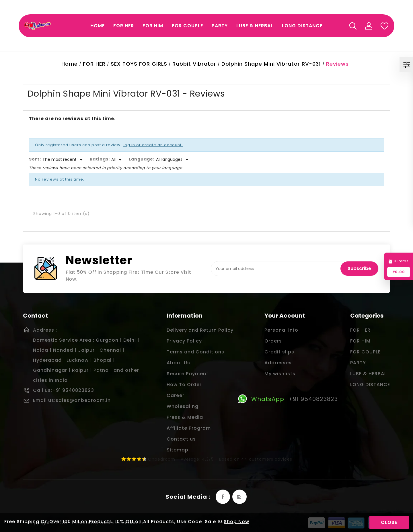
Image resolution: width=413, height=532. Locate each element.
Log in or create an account (153, 145)
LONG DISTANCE (370, 385)
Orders (273, 341)
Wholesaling (183, 406)
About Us (178, 363)
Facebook (223, 497)
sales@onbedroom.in (83, 400)
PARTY (358, 363)
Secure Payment (188, 374)
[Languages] (173, 160)
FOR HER (360, 330)
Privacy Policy (184, 341)
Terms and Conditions (195, 352)
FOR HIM (360, 341)
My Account (369, 26)
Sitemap (178, 450)
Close (389, 522)
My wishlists (280, 374)
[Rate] (117, 160)
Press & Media (185, 417)
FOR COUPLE (365, 352)
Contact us (181, 439)
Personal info (281, 330)
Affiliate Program (189, 428)
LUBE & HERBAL (368, 374)
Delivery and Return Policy (200, 330)
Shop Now (236, 522)
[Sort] (64, 160)
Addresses (278, 363)
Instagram (239, 497)
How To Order (184, 385)
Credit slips (279, 352)
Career (176, 395)
